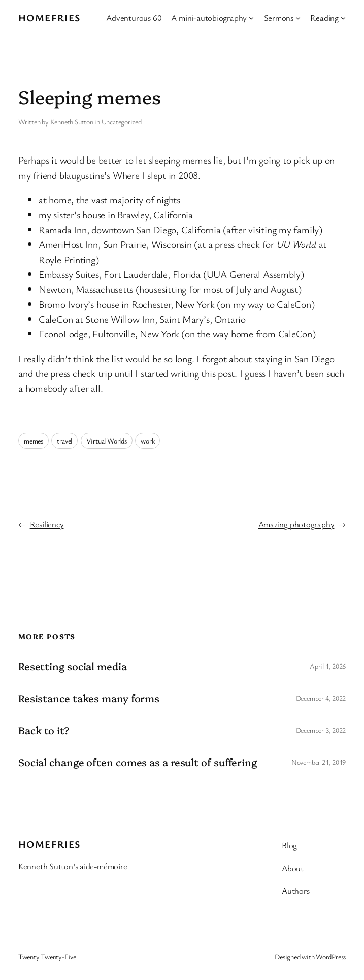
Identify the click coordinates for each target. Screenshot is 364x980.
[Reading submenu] (343, 18)
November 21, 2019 (319, 762)
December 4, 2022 (321, 698)
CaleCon (294, 304)
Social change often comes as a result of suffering (138, 762)
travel (64, 441)
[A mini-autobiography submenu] (251, 18)
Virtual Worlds (107, 441)
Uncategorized (122, 122)
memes (34, 441)
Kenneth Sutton (72, 122)
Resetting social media (73, 666)
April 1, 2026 (328, 666)
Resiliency (47, 524)
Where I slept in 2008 (155, 175)
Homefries (49, 18)
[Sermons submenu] (298, 18)
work (147, 441)
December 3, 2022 (321, 730)
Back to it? (44, 730)
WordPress (331, 956)
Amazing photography (296, 524)
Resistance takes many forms (89, 698)
